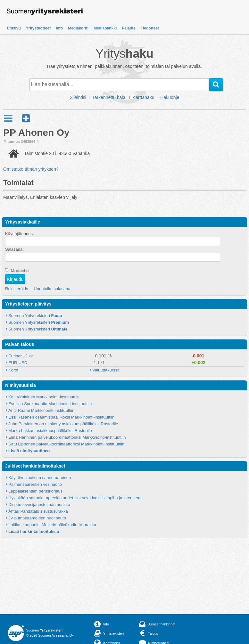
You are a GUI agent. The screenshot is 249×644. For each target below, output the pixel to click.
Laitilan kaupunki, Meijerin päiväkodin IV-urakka (52, 525)
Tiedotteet (150, 28)
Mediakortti (78, 28)
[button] (26, 118)
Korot (13, 370)
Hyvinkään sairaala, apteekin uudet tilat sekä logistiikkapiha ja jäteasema (75, 498)
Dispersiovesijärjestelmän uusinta (39, 505)
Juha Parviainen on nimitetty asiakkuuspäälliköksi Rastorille (63, 424)
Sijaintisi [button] (78, 97)
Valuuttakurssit (106, 370)
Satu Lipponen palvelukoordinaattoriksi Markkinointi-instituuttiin (66, 444)
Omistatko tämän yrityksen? (31, 169)
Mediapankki (105, 28)
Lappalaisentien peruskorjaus (35, 491)
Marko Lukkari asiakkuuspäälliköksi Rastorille (50, 431)
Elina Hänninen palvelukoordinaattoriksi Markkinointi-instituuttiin (67, 437)
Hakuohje (170, 97)
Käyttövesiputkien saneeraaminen (40, 478)
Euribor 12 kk (21, 356)
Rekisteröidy (17, 289)
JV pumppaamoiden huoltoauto (37, 518)
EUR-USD (18, 363)
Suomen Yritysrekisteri (35, 316)
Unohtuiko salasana (52, 289)
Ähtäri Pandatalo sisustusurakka (38, 511)
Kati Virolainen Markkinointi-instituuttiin (44, 397)
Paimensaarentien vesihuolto (35, 484)
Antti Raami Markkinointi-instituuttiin (41, 410)
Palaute (129, 28)
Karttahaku (144, 97)
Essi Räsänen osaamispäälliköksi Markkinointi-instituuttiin (61, 417)
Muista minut (20, 271)
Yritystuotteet (38, 28)
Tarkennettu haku (109, 97)
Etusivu (14, 28)
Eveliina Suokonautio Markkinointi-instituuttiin (50, 404)
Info (59, 28)
